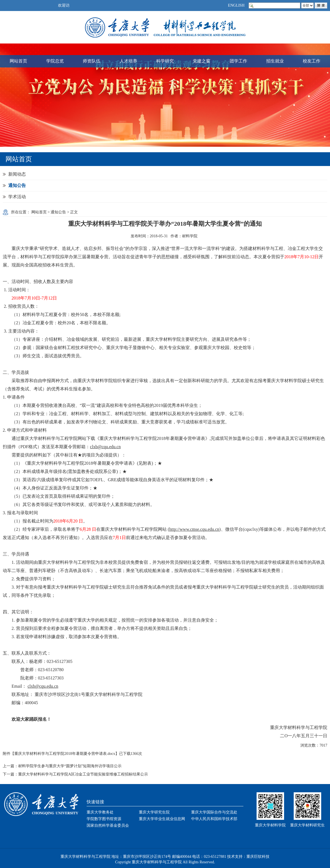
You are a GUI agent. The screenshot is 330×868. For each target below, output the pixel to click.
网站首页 (18, 61)
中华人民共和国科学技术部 (214, 819)
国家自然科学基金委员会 (108, 825)
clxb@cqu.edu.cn (105, 447)
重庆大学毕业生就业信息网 (162, 819)
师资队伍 (92, 61)
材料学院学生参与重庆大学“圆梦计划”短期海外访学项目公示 (70, 766)
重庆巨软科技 (258, 857)
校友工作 (312, 61)
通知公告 (17, 185)
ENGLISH (236, 5)
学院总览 (55, 61)
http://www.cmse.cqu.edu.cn (194, 529)
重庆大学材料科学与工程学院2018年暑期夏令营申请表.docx (65, 754)
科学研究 (165, 61)
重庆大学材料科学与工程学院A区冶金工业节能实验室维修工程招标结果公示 (83, 774)
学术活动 (17, 197)
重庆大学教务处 (100, 812)
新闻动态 (17, 174)
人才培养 (128, 61)
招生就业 (275, 61)
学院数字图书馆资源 (104, 819)
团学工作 (238, 61)
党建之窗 (202, 61)
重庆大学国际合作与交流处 (214, 812)
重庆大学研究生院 (154, 812)
